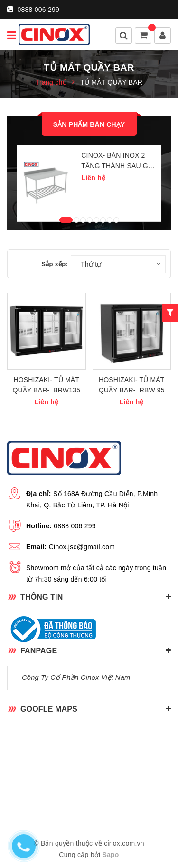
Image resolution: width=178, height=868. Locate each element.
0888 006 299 (33, 10)
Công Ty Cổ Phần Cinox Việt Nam (76, 677)
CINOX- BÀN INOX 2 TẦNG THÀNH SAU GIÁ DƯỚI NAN (118, 161)
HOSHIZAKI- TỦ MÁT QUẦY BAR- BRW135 (46, 385)
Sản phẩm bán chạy (89, 124)
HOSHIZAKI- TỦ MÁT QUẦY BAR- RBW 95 (132, 385)
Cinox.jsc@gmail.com (82, 547)
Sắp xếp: (55, 264)
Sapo (110, 855)
